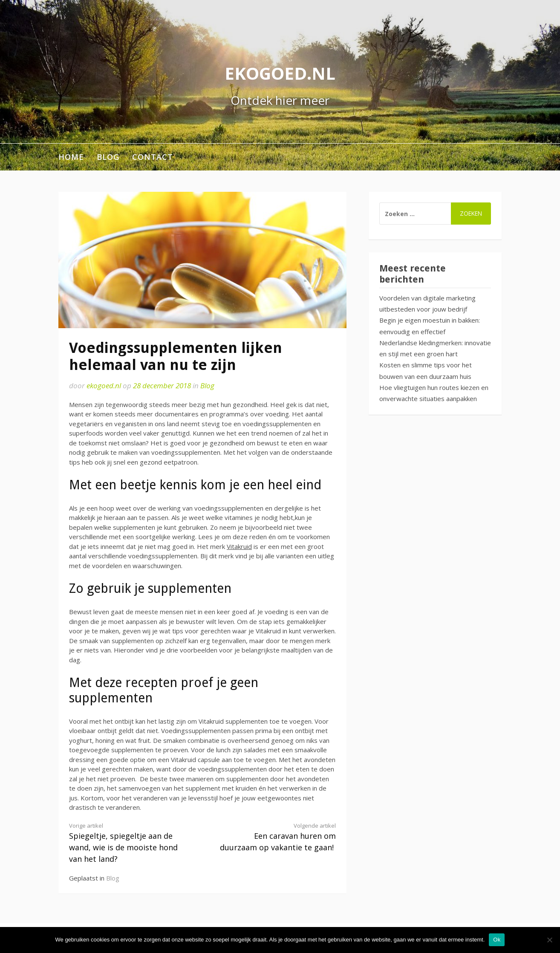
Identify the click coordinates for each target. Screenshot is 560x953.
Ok (497, 940)
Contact (153, 157)
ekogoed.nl (280, 73)
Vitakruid (239, 546)
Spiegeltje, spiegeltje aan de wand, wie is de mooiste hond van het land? (129, 843)
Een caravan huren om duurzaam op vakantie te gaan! (276, 837)
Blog (108, 157)
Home (71, 157)
